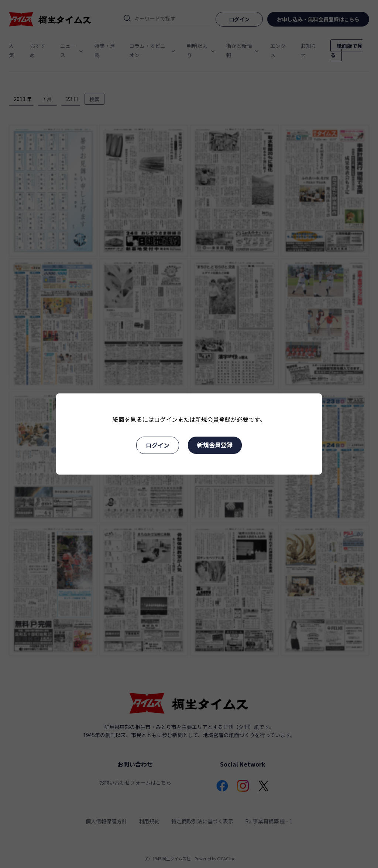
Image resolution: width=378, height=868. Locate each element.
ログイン (158, 445)
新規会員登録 (215, 445)
